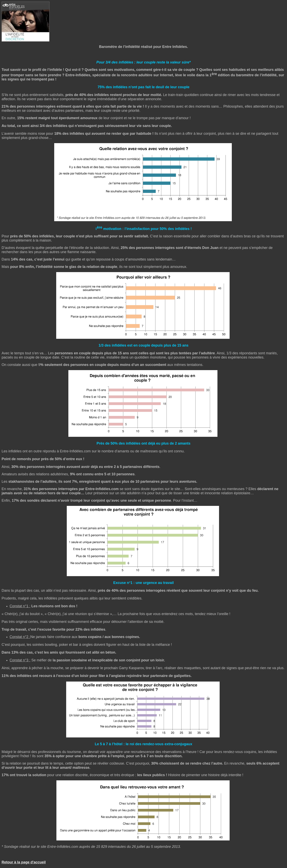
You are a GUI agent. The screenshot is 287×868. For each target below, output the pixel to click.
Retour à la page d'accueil (24, 862)
